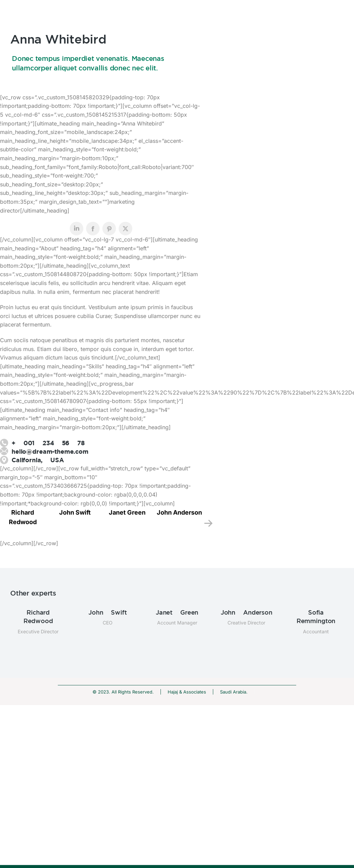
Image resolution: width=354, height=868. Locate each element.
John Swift (75, 512)
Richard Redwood (38, 616)
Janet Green (127, 512)
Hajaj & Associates (187, 692)
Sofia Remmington (316, 616)
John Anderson (179, 512)
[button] (208, 523)
